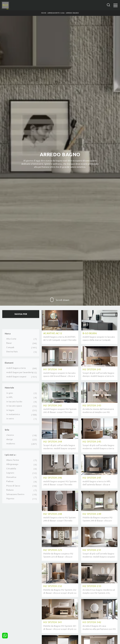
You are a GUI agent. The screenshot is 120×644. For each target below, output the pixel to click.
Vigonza (10, 498)
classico (10, 435)
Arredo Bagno (72, 13)
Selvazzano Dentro (15, 494)
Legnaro (10, 473)
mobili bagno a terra (16, 368)
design (10, 439)
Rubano (10, 490)
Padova (10, 481)
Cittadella (11, 469)
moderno (11, 444)
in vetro (10, 419)
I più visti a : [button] (11, 455)
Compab (10, 347)
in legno (10, 410)
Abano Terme (13, 460)
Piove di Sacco (13, 486)
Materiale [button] (9, 388)
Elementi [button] (9, 363)
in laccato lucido (14, 402)
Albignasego (12, 464)
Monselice (11, 477)
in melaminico (13, 414)
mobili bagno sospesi (16, 377)
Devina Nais (12, 352)
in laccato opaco (14, 406)
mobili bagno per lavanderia (20, 372)
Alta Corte (11, 339)
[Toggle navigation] (115, 5)
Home (44, 13)
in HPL (9, 397)
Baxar (9, 343)
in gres (10, 393)
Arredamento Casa (56, 13)
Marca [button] (8, 334)
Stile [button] (7, 430)
